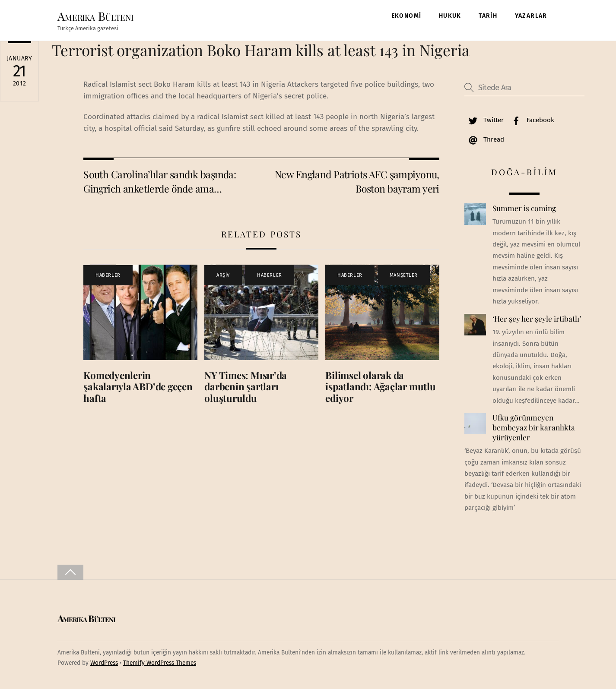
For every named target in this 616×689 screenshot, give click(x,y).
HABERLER (108, 275)
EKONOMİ (406, 16)
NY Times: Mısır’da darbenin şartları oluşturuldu (246, 387)
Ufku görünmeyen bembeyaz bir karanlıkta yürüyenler (534, 427)
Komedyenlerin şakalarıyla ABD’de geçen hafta (138, 387)
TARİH (488, 16)
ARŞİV (223, 275)
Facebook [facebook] (531, 120)
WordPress (104, 663)
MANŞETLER (404, 275)
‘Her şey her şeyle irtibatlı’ (537, 319)
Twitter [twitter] (484, 120)
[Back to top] (70, 572)
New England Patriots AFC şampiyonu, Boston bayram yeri (357, 181)
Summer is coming (524, 208)
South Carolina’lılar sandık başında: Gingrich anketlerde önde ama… (160, 181)
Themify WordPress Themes (160, 663)
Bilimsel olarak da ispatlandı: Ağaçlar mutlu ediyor (380, 387)
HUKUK (450, 16)
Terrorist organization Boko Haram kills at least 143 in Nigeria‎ (261, 50)
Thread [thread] (484, 139)
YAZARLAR (531, 16)
